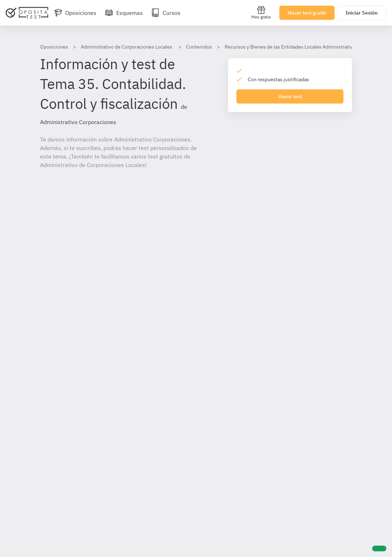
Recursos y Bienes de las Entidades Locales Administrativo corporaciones (307, 47)
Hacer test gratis (307, 13)
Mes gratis (261, 13)
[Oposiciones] (75, 13)
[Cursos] (166, 13)
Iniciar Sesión (362, 13)
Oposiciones (54, 47)
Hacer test (290, 96)
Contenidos (199, 47)
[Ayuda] (379, 548)
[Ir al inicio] (27, 13)
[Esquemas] (124, 13)
